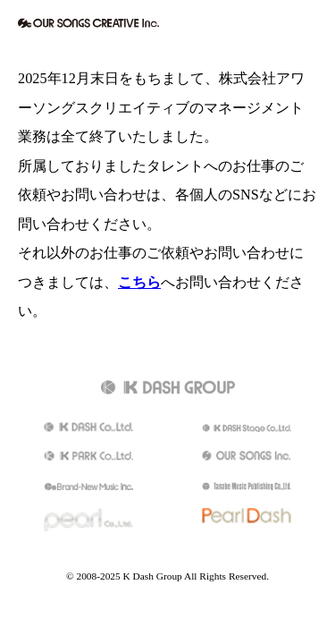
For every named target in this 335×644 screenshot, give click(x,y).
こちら (139, 283)
